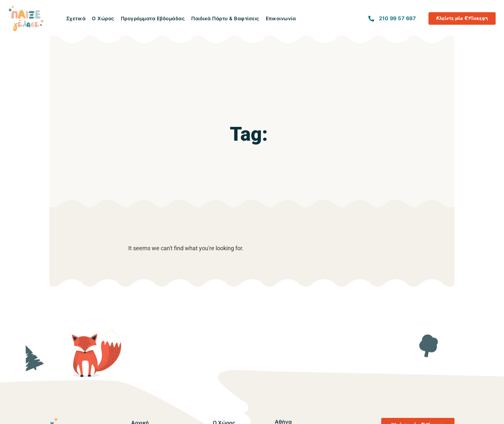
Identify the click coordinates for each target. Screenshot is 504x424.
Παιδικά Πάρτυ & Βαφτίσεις (225, 18)
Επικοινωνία (281, 18)
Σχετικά (76, 18)
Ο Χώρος (103, 18)
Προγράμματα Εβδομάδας (153, 18)
